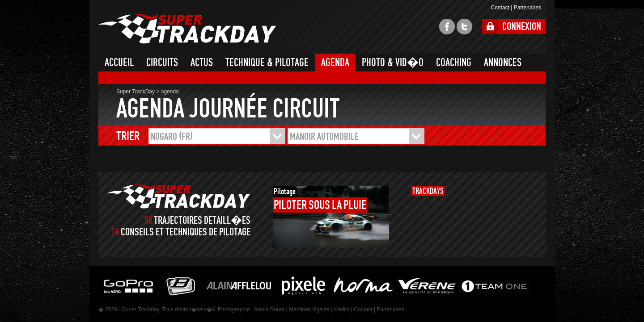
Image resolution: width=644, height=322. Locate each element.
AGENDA (335, 63)
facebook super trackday (447, 27)
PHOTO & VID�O (393, 63)
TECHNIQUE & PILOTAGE (267, 63)
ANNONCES (503, 63)
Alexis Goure (269, 309)
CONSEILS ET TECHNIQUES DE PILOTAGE (186, 232)
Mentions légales (309, 309)
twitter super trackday (464, 27)
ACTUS (202, 63)
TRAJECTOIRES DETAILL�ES (202, 220)
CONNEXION (522, 27)
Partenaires (527, 8)
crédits (341, 309)
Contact (500, 8)
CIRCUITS (162, 63)
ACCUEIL (119, 63)
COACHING (454, 63)
